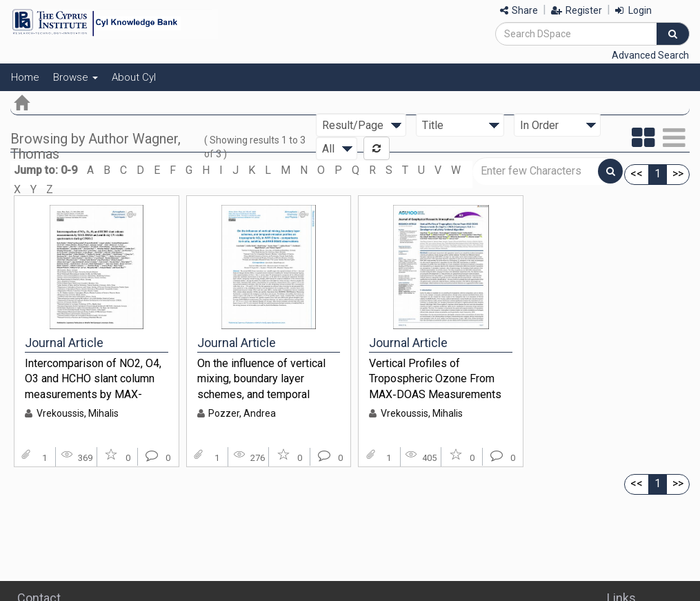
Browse (76, 77)
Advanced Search (650, 55)
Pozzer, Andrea (242, 413)
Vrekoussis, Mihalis (78, 413)
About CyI (134, 77)
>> (678, 174)
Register (577, 10)
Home (25, 77)
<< (637, 174)
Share (519, 10)
